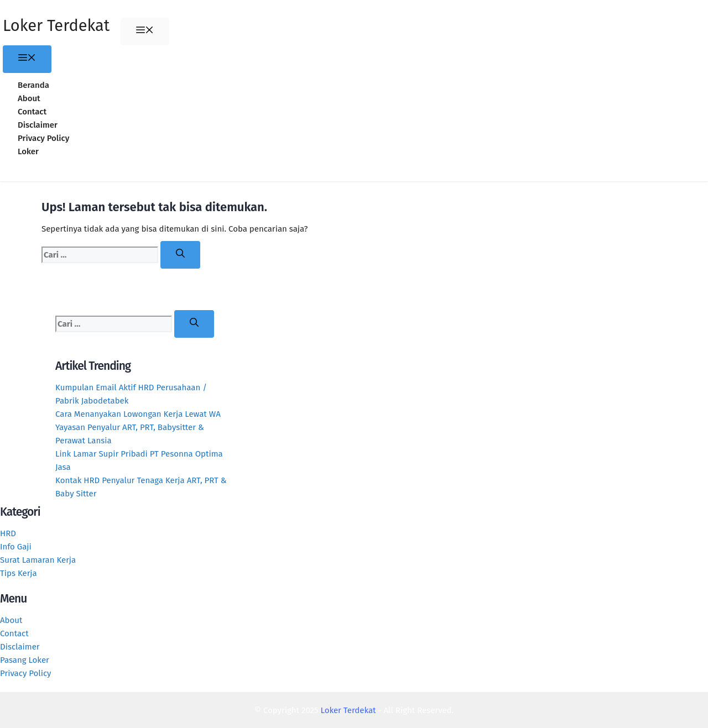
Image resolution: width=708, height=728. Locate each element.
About (29, 98)
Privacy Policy (43, 138)
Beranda (33, 85)
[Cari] (180, 255)
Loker (28, 151)
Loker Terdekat (56, 26)
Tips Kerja (19, 573)
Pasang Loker (25, 660)
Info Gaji (16, 547)
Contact (32, 112)
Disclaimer (38, 125)
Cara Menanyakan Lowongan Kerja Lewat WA (138, 414)
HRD (8, 533)
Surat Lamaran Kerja (38, 560)
